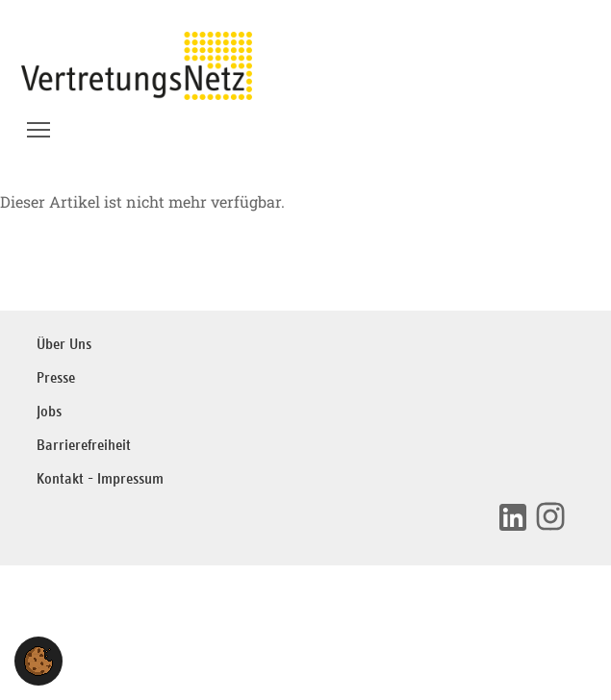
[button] (38, 661)
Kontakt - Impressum (100, 479)
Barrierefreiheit (84, 446)
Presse (56, 378)
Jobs (49, 412)
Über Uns (64, 345)
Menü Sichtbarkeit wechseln (40, 124)
